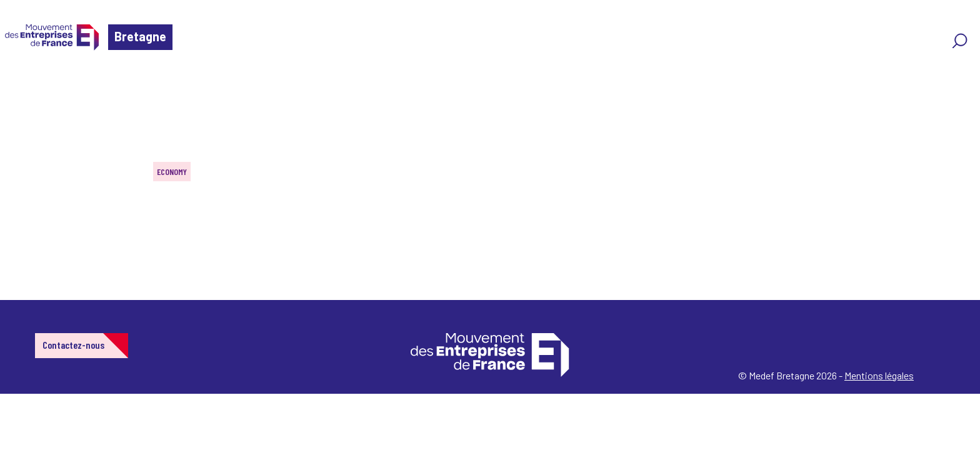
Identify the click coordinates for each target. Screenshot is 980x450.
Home (27, 84)
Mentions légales (879, 375)
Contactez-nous (73, 345)
